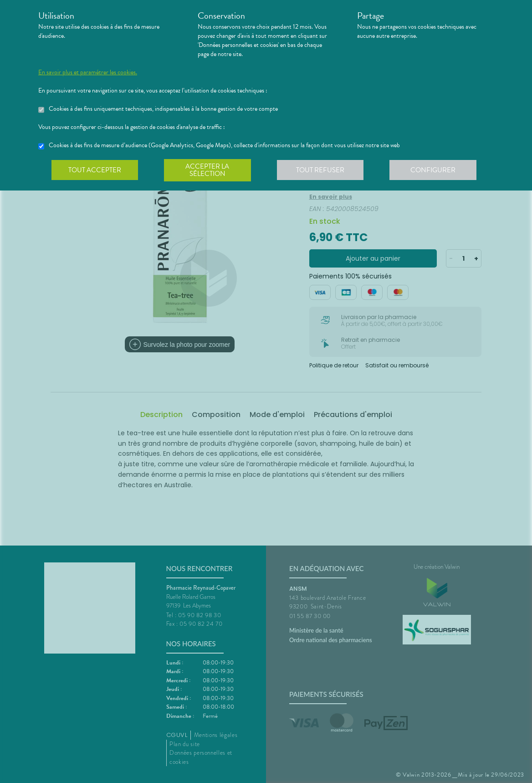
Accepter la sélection (209, 170)
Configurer (437, 170)
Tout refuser (323, 170)
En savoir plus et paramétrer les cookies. (88, 72)
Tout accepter (95, 170)
